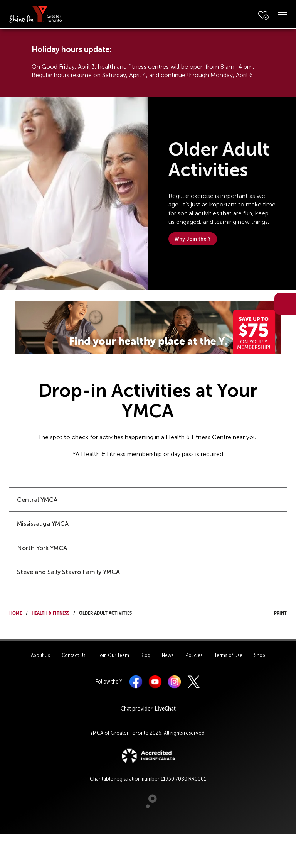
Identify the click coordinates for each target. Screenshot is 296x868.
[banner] (36, 14)
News (168, 655)
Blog (145, 655)
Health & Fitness (50, 612)
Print (273, 612)
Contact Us (74, 655)
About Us (40, 655)
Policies (194, 655)
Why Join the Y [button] (193, 239)
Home (16, 612)
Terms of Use (228, 655)
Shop (260, 655)
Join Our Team (113, 655)
